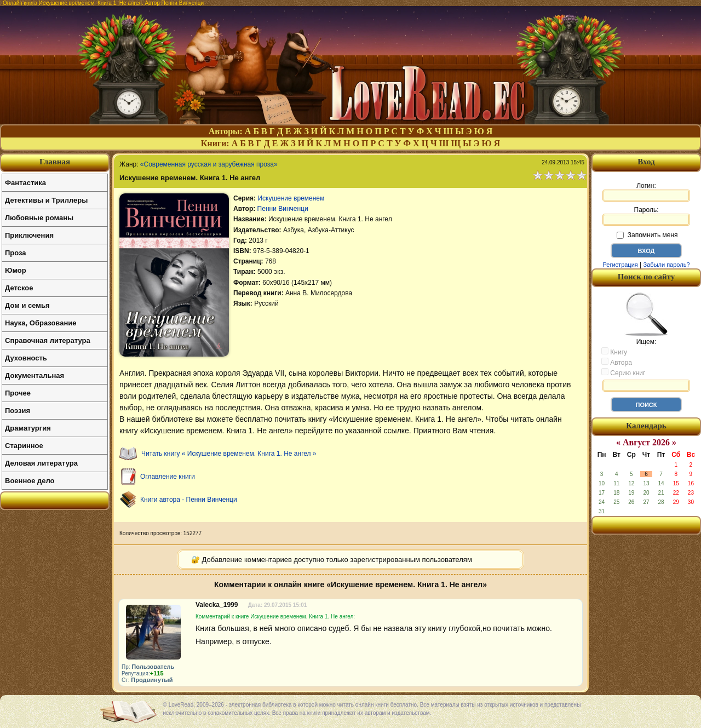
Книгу (614, 352)
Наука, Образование (41, 323)
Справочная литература (48, 340)
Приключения (29, 235)
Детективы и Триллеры (46, 200)
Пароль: (646, 216)
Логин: (646, 192)
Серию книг (623, 372)
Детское (19, 288)
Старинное (24, 446)
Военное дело (30, 481)
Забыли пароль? (667, 265)
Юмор (16, 270)
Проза (16, 253)
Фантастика (25, 183)
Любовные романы (39, 218)
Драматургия (28, 428)
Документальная (35, 376)
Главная (55, 162)
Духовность (26, 358)
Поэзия (18, 411)
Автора (617, 362)
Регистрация (620, 265)
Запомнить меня (647, 235)
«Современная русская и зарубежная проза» (209, 164)
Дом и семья (27, 305)
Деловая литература (41, 463)
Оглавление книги (168, 477)
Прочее (18, 393)
